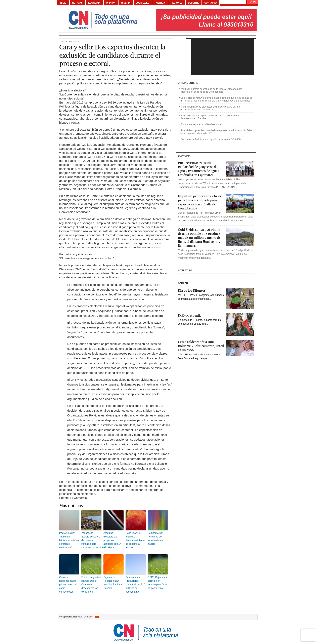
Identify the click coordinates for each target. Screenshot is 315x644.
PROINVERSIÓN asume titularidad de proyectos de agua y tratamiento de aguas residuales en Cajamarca (198, 169)
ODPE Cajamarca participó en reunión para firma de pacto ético (157, 583)
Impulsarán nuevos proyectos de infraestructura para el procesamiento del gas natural (210, 108)
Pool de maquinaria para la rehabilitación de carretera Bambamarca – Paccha (210, 117)
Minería (126, 3)
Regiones (177, 3)
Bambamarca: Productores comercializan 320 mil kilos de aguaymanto (135, 585)
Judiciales (143, 3)
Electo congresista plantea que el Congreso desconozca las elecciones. (91, 585)
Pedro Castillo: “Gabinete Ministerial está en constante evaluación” (69, 540)
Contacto (210, 3)
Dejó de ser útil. (189, 315)
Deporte (193, 3)
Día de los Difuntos (192, 290)
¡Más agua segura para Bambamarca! (201, 124)
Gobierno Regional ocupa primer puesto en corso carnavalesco (68, 585)
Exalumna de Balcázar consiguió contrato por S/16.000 (211, 139)
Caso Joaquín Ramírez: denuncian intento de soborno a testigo (135, 540)
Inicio (63, 3)
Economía (94, 3)
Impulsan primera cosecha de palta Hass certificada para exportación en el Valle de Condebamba (211, 90)
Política (160, 3)
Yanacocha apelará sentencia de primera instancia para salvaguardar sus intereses (91, 540)
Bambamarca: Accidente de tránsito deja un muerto (156, 538)
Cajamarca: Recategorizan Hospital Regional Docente (113, 583)
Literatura (185, 270)
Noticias (77, 3)
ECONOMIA (184, 156)
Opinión (111, 3)
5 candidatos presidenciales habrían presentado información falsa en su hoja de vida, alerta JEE (216, 132)
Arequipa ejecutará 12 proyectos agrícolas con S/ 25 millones (112, 540)
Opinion (183, 283)
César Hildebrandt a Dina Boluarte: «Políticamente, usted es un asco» (201, 346)
